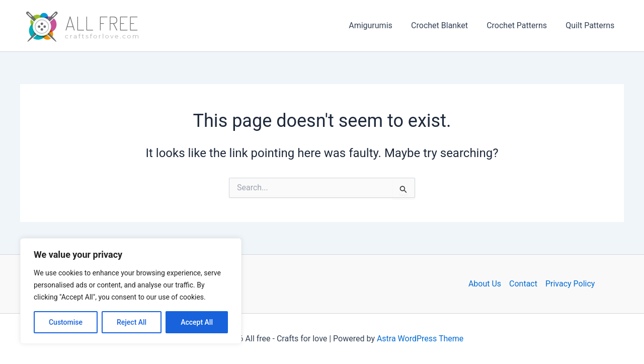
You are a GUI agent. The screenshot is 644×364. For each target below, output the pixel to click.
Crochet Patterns (521, 25)
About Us (485, 284)
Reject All (132, 322)
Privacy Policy (570, 284)
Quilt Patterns (591, 25)
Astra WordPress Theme (420, 339)
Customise (66, 322)
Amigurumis (380, 25)
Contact (523, 284)
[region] (131, 291)
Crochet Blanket (446, 25)
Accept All (197, 322)
